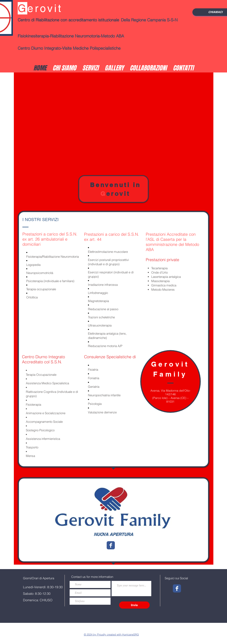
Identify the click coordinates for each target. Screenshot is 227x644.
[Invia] (134, 605)
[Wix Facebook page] (111, 545)
